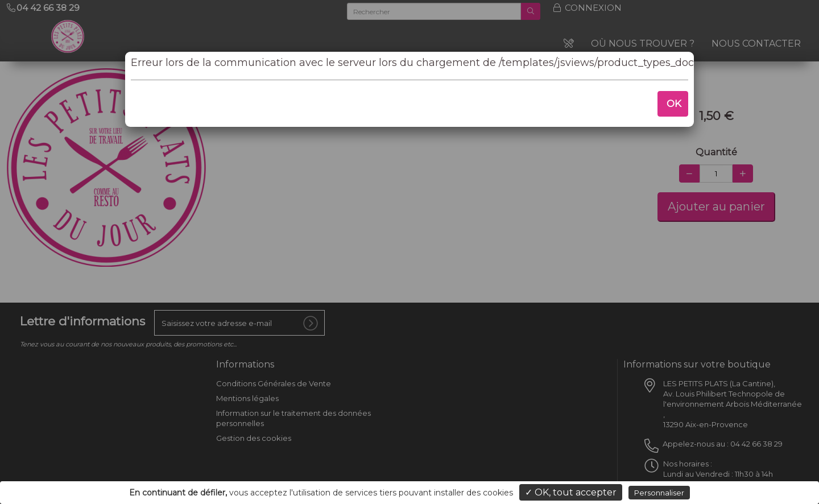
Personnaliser (659, 493)
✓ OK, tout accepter (571, 492)
